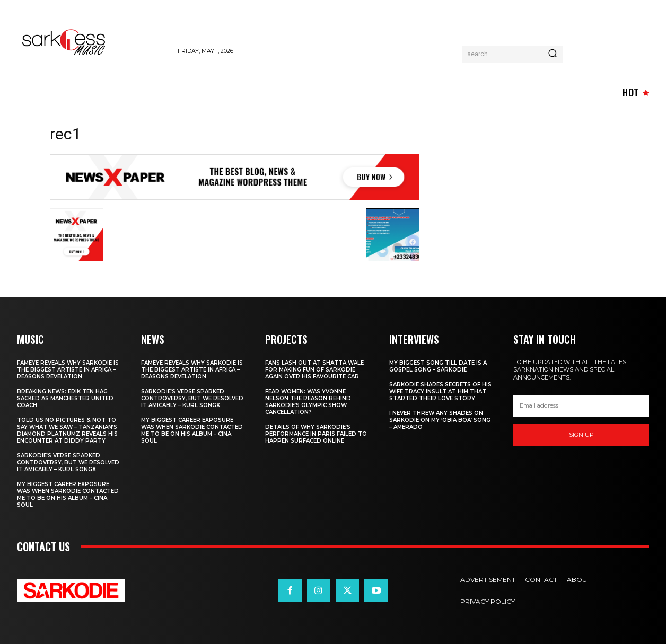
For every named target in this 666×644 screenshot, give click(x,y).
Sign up (581, 435)
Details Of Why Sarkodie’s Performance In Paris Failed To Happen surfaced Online (316, 434)
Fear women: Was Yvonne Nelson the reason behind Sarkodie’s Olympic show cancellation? (308, 402)
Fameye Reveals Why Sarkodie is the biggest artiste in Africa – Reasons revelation (68, 370)
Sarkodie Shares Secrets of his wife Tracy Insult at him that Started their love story (440, 391)
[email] (581, 406)
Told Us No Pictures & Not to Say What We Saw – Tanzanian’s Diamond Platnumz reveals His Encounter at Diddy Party (67, 430)
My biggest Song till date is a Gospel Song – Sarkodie (438, 366)
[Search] (553, 54)
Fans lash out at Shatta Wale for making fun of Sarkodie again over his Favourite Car (314, 370)
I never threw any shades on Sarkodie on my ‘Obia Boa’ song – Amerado (440, 420)
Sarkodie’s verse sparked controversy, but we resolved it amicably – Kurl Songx (68, 462)
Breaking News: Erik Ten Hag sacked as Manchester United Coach (65, 398)
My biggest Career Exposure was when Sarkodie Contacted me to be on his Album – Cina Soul (68, 495)
